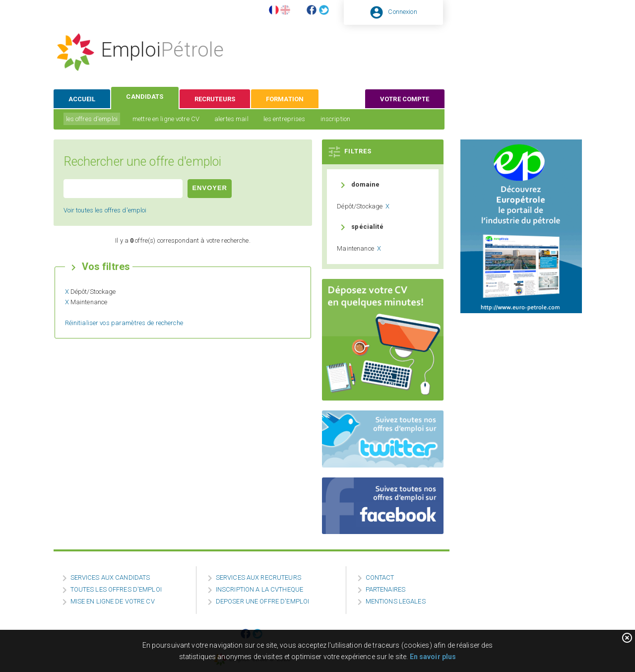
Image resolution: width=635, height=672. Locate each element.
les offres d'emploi (92, 119)
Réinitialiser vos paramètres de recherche (124, 323)
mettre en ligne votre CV (166, 119)
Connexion (402, 12)
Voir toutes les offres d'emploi (105, 210)
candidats (145, 97)
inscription (335, 119)
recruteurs (215, 99)
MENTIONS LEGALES (396, 601)
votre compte (405, 99)
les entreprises (285, 119)
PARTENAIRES (385, 589)
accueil (82, 99)
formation (285, 99)
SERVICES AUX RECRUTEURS (258, 577)
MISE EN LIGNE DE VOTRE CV (113, 601)
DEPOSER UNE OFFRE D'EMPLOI (262, 601)
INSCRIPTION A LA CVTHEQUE (259, 589)
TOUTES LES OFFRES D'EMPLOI (116, 589)
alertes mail (231, 119)
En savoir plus (433, 657)
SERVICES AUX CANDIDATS (110, 577)
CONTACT (380, 577)
